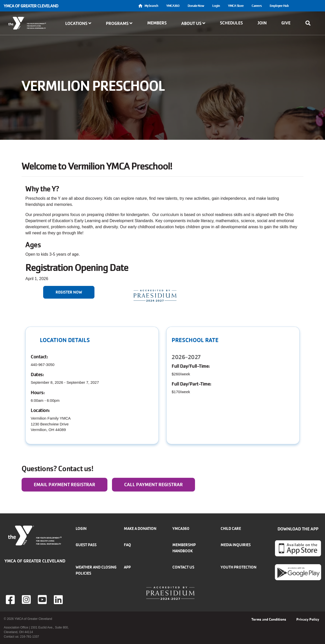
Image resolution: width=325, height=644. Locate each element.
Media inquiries (236, 545)
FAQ (127, 545)
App (127, 567)
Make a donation (140, 528)
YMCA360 (173, 6)
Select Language (307, 6)
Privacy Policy (308, 619)
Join (262, 23)
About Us (193, 23)
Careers (257, 6)
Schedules (231, 23)
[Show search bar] (310, 23)
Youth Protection (239, 567)
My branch (151, 6)
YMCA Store (236, 6)
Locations (78, 23)
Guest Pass (86, 545)
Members (157, 23)
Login (216, 6)
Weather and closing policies (96, 570)
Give (286, 23)
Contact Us (183, 567)
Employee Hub (279, 6)
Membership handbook (184, 548)
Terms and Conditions (269, 619)
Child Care (231, 528)
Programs (119, 23)
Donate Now (196, 6)
